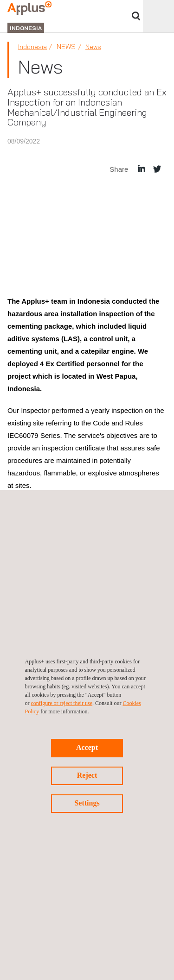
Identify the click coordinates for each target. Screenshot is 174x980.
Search (136, 16)
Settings (87, 803)
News (93, 47)
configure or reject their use (62, 703)
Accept (87, 747)
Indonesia (32, 47)
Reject (87, 775)
